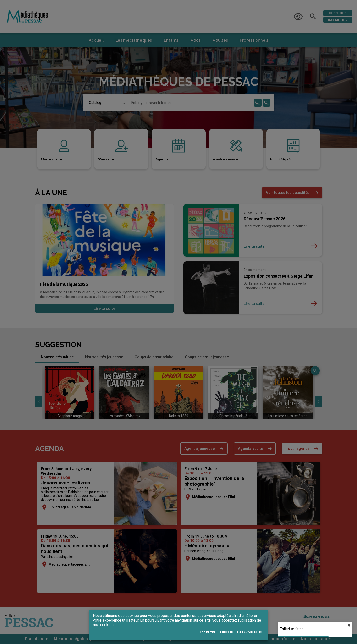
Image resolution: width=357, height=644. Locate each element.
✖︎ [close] (349, 625)
